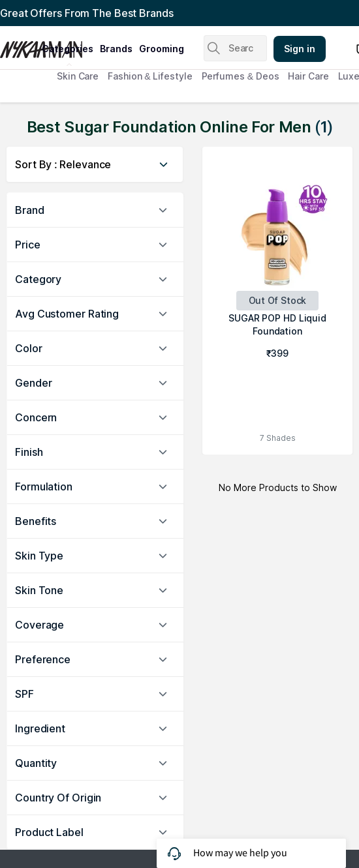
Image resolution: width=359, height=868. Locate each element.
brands (116, 49)
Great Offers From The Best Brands (87, 13)
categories (68, 49)
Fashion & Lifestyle (150, 76)
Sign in (300, 49)
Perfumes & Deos (241, 76)
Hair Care (308, 76)
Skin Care (78, 76)
